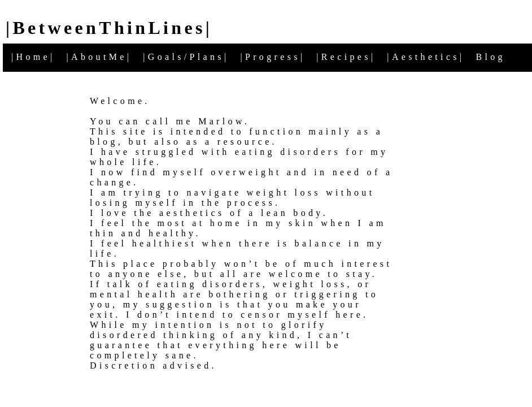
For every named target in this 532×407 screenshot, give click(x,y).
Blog (490, 57)
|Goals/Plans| (186, 57)
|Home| (33, 57)
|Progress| (272, 57)
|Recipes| (346, 57)
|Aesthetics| (426, 57)
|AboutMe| (99, 57)
